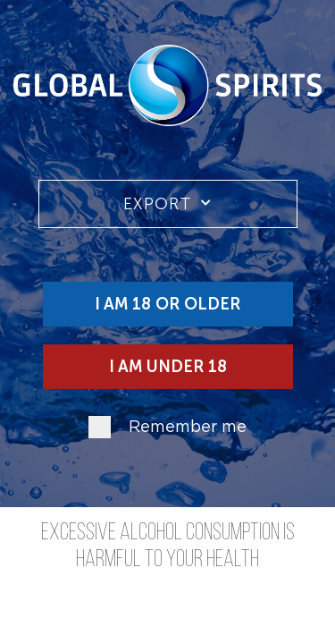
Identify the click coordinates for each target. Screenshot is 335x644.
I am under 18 (168, 367)
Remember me (188, 428)
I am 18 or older (167, 304)
